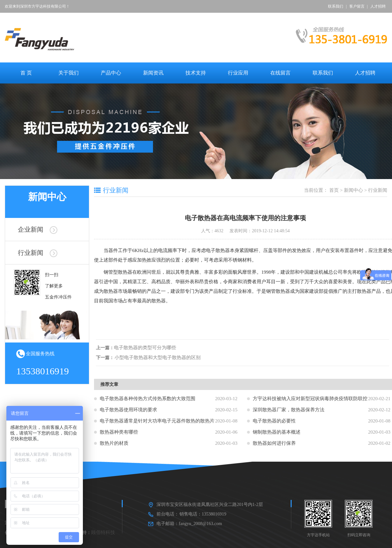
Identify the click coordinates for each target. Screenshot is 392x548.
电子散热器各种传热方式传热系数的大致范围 (148, 399)
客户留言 (357, 6)
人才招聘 (378, 6)
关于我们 (69, 73)
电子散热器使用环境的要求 (128, 410)
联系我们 (336, 6)
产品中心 (111, 73)
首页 (334, 190)
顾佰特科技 (103, 532)
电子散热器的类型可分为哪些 (146, 348)
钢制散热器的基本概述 (277, 432)
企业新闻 (38, 229)
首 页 (26, 73)
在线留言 (280, 73)
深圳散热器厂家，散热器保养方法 (289, 410)
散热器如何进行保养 (274, 443)
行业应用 (238, 73)
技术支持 (196, 73)
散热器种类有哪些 (119, 432)
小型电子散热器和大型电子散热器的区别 (159, 357)
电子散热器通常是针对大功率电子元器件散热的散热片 (157, 421)
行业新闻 (38, 253)
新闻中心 (353, 190)
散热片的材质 (114, 443)
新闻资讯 (153, 73)
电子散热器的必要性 (274, 421)
